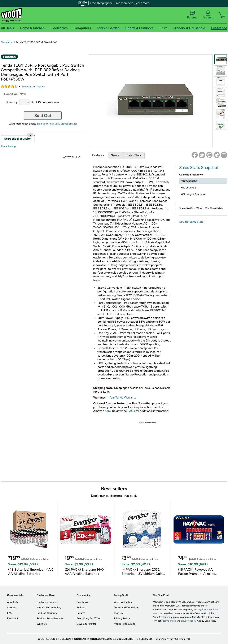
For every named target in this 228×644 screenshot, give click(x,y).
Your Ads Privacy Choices (170, 639)
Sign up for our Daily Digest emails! (57, 124)
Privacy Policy (122, 618)
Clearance (7, 42)
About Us (12, 602)
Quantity (12, 102)
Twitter (81, 608)
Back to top (8, 146)
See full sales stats (191, 222)
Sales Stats (134, 155)
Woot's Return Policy (49, 608)
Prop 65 (118, 613)
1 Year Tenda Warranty (122, 398)
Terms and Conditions (127, 608)
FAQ (10, 613)
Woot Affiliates (123, 602)
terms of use (169, 621)
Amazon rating (33, 87)
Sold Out (43, 116)
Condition (11, 94)
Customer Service (47, 602)
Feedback (13, 618)
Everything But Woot (89, 618)
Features (98, 155)
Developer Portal (86, 624)
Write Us (42, 624)
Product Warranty (47, 613)
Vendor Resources (125, 624)
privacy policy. (189, 621)
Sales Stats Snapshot (199, 167)
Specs (115, 155)
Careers (12, 608)
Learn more (142, 3)
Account (208, 15)
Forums (192, 15)
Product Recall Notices (50, 618)
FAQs (131, 411)
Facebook (82, 602)
